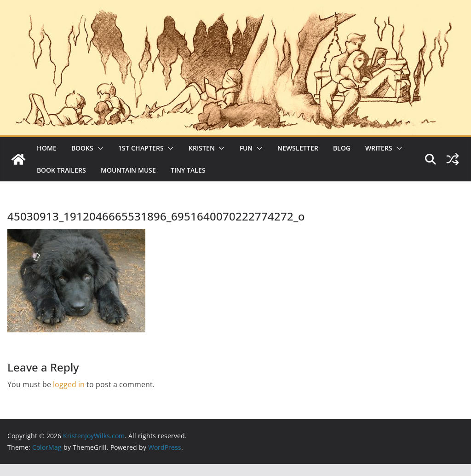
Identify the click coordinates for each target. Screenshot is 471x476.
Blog (342, 148)
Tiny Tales (188, 170)
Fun (246, 148)
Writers (379, 148)
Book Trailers (61, 170)
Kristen (202, 148)
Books (82, 148)
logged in (69, 384)
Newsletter (298, 148)
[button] (98, 148)
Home (47, 148)
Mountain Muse (128, 170)
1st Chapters (141, 148)
